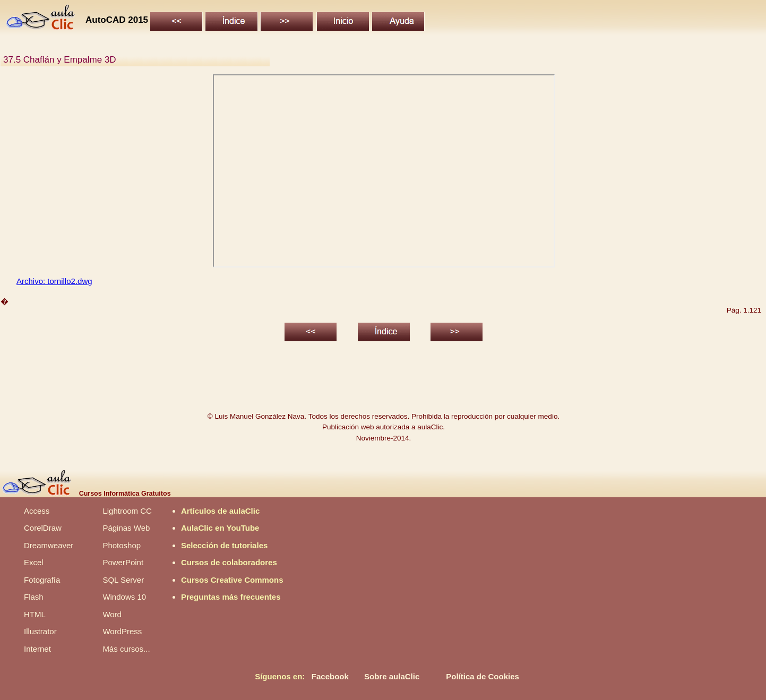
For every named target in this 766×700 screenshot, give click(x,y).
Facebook (330, 676)
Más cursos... (126, 649)
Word (112, 614)
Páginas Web (126, 528)
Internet (37, 649)
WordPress (122, 631)
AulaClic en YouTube (220, 528)
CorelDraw (43, 528)
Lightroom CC (127, 511)
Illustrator (40, 631)
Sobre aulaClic (392, 676)
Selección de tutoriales (224, 545)
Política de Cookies (483, 676)
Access (37, 511)
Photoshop (122, 545)
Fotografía (42, 580)
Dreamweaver (49, 545)
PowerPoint (123, 562)
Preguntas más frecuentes (231, 597)
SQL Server (123, 580)
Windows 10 (124, 597)
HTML (35, 614)
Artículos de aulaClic (220, 511)
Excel (34, 562)
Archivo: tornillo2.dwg (54, 281)
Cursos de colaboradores (229, 562)
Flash (34, 597)
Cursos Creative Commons (232, 580)
